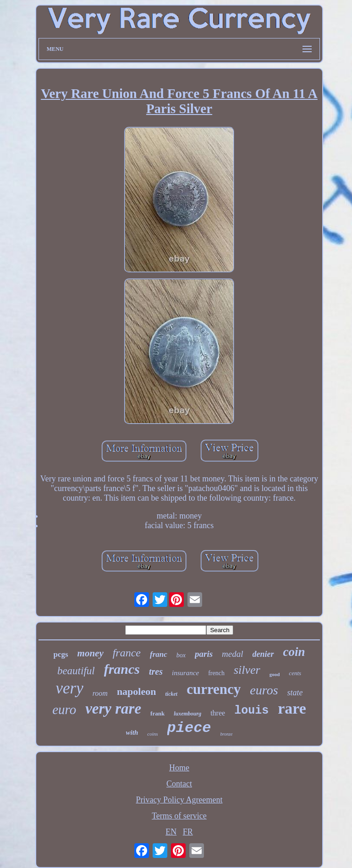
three (218, 713)
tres (156, 671)
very (69, 688)
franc (159, 654)
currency (214, 689)
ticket (171, 694)
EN (171, 832)
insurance (185, 673)
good (275, 674)
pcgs (60, 654)
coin (294, 652)
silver (247, 670)
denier (263, 654)
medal (232, 654)
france (127, 653)
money (91, 653)
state (295, 693)
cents (295, 673)
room (100, 693)
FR (188, 832)
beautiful (76, 671)
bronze (227, 734)
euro (64, 710)
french (216, 673)
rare (292, 708)
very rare (113, 709)
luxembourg (187, 714)
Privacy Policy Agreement (179, 800)
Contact (179, 784)
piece (189, 728)
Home (179, 768)
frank (157, 713)
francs (122, 669)
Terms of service (179, 816)
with (132, 732)
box (181, 655)
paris (204, 654)
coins (152, 734)
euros (264, 690)
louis (251, 711)
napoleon (137, 691)
